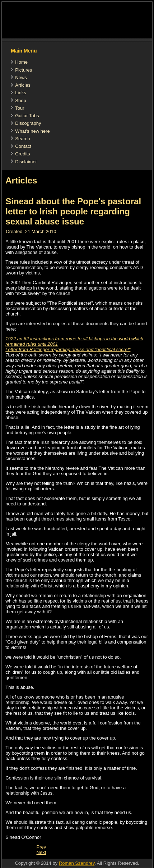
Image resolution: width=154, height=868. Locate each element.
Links (20, 93)
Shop (20, 101)
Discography (28, 123)
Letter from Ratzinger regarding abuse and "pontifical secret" (68, 349)
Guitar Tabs (27, 116)
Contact (23, 146)
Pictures (24, 70)
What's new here (32, 131)
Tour (20, 108)
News (21, 78)
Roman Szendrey (77, 863)
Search (22, 139)
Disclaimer (26, 162)
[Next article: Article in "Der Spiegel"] (41, 852)
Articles (23, 85)
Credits (22, 154)
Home (21, 62)
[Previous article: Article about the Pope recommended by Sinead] (41, 847)
